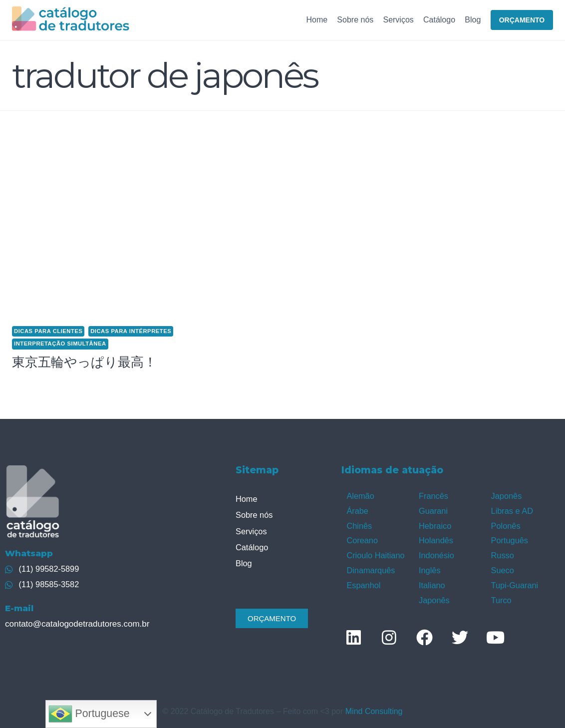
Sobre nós (355, 20)
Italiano (432, 582)
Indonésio (436, 553)
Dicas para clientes (48, 331)
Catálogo (439, 20)
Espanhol (363, 582)
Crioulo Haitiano (375, 553)
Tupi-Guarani (514, 582)
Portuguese (89, 714)
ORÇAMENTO (522, 20)
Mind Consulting (374, 707)
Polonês (506, 525)
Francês (433, 496)
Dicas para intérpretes (131, 331)
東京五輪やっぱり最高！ (84, 362)
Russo (502, 553)
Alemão (360, 496)
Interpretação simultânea (60, 344)
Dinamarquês (370, 567)
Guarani (433, 510)
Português (509, 539)
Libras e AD (512, 510)
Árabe (357, 510)
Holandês (436, 539)
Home (317, 20)
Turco (501, 596)
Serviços (398, 20)
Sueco (502, 567)
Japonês (434, 596)
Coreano (362, 539)
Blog (473, 20)
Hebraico (435, 525)
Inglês (429, 567)
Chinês (359, 525)
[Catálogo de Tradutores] (71, 20)
